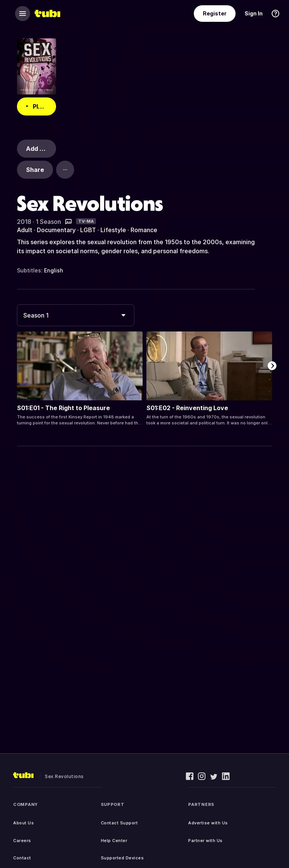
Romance (144, 230)
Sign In (254, 13)
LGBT (88, 230)
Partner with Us (205, 841)
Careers (22, 841)
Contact (22, 858)
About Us (24, 823)
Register (215, 13)
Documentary (56, 230)
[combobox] (76, 315)
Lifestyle (113, 230)
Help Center (114, 841)
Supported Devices (122, 858)
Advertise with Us (208, 823)
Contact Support (119, 823)
